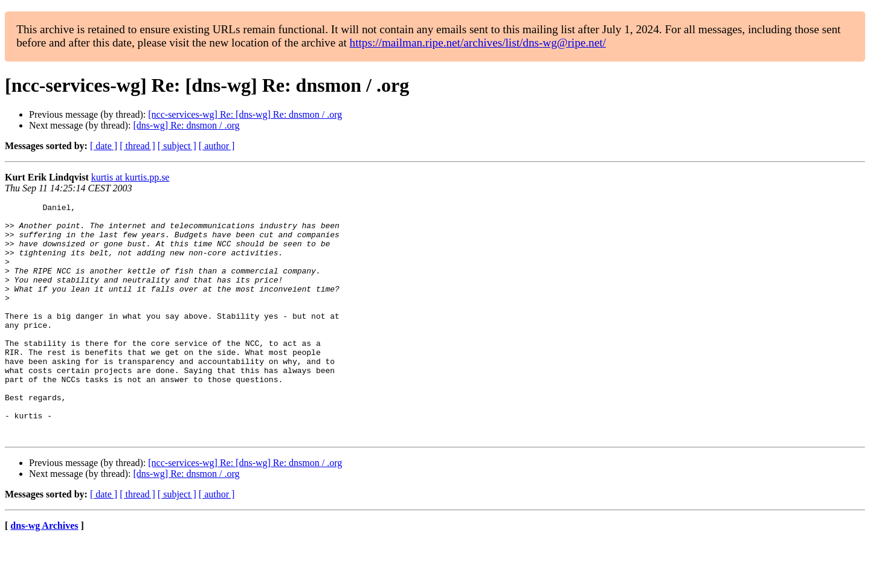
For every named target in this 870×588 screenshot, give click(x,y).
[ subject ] (177, 146)
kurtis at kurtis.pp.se (130, 177)
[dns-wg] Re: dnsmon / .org (186, 125)
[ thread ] (137, 146)
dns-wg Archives (44, 573)
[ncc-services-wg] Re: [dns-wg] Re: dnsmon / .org (245, 114)
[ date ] (104, 146)
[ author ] (217, 146)
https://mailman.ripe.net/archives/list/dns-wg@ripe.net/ (478, 43)
